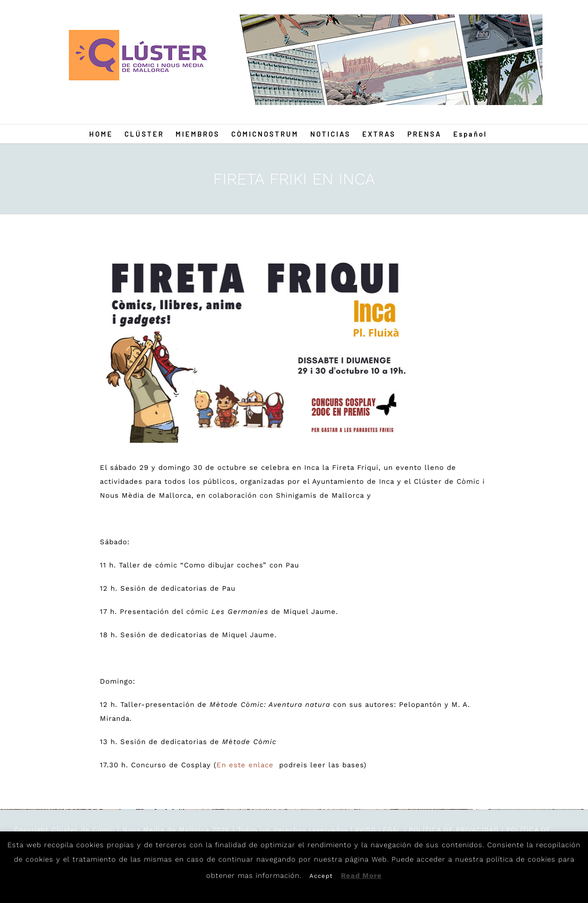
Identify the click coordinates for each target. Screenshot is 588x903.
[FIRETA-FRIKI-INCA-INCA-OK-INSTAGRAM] (255, 348)
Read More (361, 876)
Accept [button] (321, 876)
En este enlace (246, 765)
